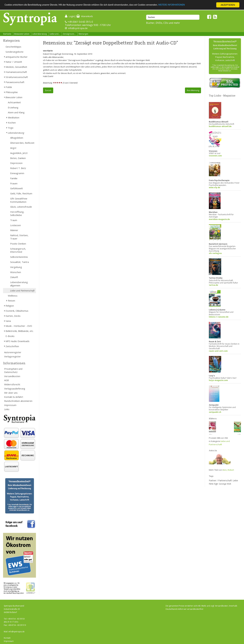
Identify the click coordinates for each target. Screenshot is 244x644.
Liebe (235, 480)
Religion (10, 306)
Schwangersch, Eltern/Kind (18, 250)
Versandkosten (12, 376)
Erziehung (13, 107)
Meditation (14, 117)
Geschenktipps (13, 47)
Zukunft (14, 277)
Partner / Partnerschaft (220, 480)
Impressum (10, 405)
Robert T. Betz (18, 168)
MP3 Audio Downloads (17, 341)
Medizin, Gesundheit (16, 67)
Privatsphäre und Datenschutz (13, 370)
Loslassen (15, 225)
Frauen (14, 183)
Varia (8, 321)
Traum (14, 220)
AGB (6, 380)
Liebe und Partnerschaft (22, 291)
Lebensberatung (40, 34)
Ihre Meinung (193, 90)
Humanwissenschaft (16, 72)
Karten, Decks (13, 316)
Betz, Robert (228, 470)
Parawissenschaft (15, 82)
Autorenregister (13, 352)
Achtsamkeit (14, 102)
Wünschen (16, 272)
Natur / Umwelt (14, 62)
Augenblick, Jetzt (19, 153)
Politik (9, 87)
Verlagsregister (12, 356)
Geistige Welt (225, 484)
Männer (14, 230)
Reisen (11, 301)
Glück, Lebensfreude (21, 207)
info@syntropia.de (78, 28)
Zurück (48, 90)
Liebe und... (55, 34)
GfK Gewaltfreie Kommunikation (19, 200)
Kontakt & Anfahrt (14, 397)
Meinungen (83, 34)
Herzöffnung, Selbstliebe (17, 213)
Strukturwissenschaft (17, 77)
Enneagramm (17, 173)
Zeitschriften (12, 346)
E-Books (10, 336)
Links (7, 409)
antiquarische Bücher (17, 57)
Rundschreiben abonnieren (18, 401)
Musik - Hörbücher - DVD (19, 326)
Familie (14, 178)
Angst (13, 148)
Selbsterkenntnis (19, 257)
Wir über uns (11, 393)
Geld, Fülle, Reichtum (21, 193)
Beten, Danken (18, 158)
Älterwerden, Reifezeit (22, 143)
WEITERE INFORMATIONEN (185, 5)
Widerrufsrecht (12, 384)
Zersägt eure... (69, 34)
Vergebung (16, 267)
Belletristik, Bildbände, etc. (20, 331)
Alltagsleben (17, 138)
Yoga (11, 128)
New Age (213, 484)
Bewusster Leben (22, 34)
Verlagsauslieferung (15, 389)
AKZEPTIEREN (228, 5)
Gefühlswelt (16, 188)
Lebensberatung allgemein (19, 284)
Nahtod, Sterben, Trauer (19, 237)
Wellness (13, 296)
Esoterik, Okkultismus (17, 311)
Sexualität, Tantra (19, 262)
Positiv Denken (18, 244)
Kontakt (7, 638)
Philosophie (12, 92)
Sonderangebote (14, 52)
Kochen (12, 123)
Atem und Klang (16, 112)
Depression (16, 163)
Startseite (7, 34)
